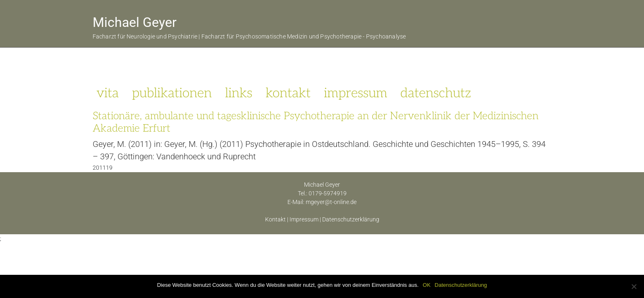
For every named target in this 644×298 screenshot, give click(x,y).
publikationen (172, 93)
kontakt (288, 93)
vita (108, 93)
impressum (356, 93)
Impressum (304, 219)
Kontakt (275, 219)
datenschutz (436, 93)
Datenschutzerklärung (351, 219)
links (239, 93)
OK (427, 285)
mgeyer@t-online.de (331, 202)
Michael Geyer (135, 22)
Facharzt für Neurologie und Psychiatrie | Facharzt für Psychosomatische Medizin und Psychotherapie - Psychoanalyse (249, 37)
